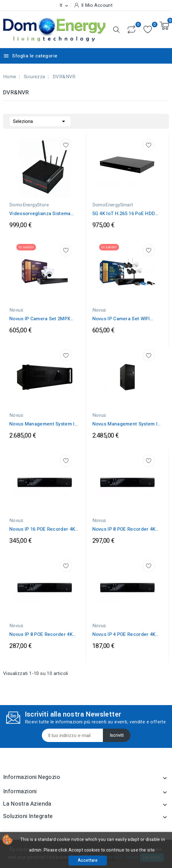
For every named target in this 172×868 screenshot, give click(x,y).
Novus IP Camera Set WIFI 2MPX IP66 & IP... (121, 319)
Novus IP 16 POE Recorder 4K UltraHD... (42, 529)
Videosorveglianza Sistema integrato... (40, 214)
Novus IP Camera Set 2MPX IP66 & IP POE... (40, 319)
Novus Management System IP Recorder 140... (43, 424)
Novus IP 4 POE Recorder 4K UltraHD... (124, 634)
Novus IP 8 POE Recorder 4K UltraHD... (124, 529)
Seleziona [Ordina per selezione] (40, 121)
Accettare (88, 860)
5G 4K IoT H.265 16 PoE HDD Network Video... (124, 214)
